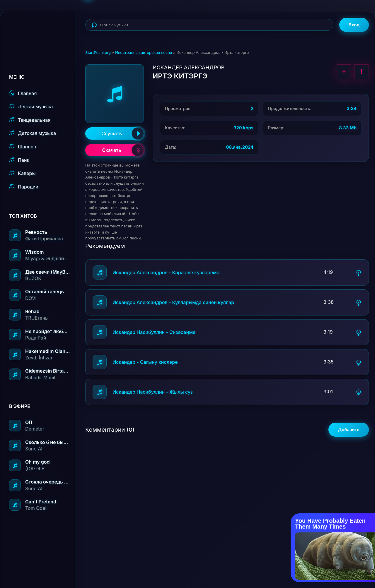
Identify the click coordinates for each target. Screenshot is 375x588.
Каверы (22, 173)
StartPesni (43, 31)
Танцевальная (30, 120)
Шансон (23, 146)
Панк (19, 160)
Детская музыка (33, 133)
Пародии (24, 187)
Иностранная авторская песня (144, 52)
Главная (23, 93)
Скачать (123, 150)
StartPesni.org (98, 52)
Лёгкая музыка (31, 106)
